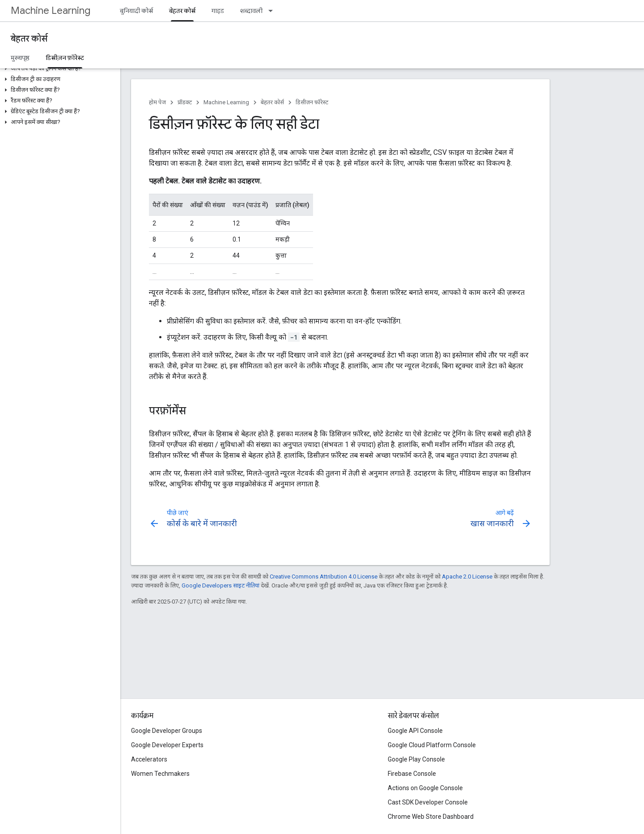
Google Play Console (416, 759)
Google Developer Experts (167, 745)
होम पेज (157, 102)
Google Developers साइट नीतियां (220, 585)
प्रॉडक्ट (185, 102)
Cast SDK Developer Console (428, 802)
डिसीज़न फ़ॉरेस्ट (312, 102)
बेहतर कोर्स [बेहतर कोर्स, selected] (182, 11)
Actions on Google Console (425, 788)
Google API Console (415, 731)
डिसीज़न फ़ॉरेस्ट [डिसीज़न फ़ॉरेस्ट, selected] (65, 58)
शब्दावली (251, 11)
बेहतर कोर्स (29, 39)
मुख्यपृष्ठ (20, 58)
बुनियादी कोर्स (136, 11)
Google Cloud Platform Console (432, 745)
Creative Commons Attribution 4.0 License (324, 577)
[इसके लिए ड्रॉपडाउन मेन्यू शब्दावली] (273, 11)
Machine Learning (51, 11)
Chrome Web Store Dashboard (431, 817)
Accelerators (149, 759)
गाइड (218, 11)
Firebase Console (412, 774)
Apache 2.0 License (467, 577)
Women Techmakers (160, 774)
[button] (58, 68)
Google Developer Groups (167, 731)
